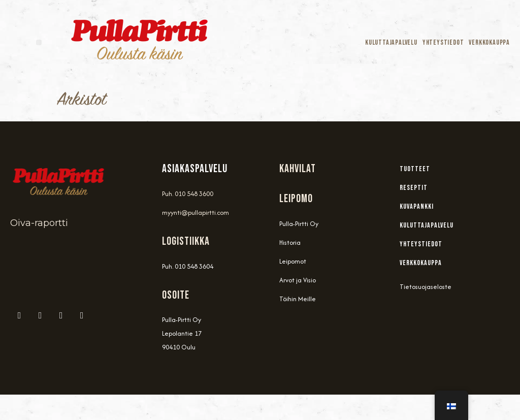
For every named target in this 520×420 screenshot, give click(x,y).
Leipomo (296, 199)
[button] (39, 42)
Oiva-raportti (39, 223)
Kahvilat (298, 169)
